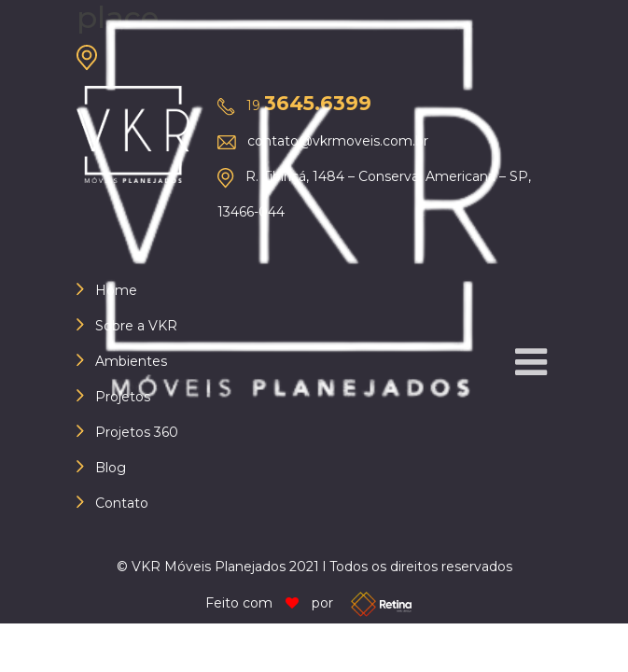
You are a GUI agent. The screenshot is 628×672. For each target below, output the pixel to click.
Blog (111, 468)
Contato (122, 503)
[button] (531, 362)
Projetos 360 (137, 432)
